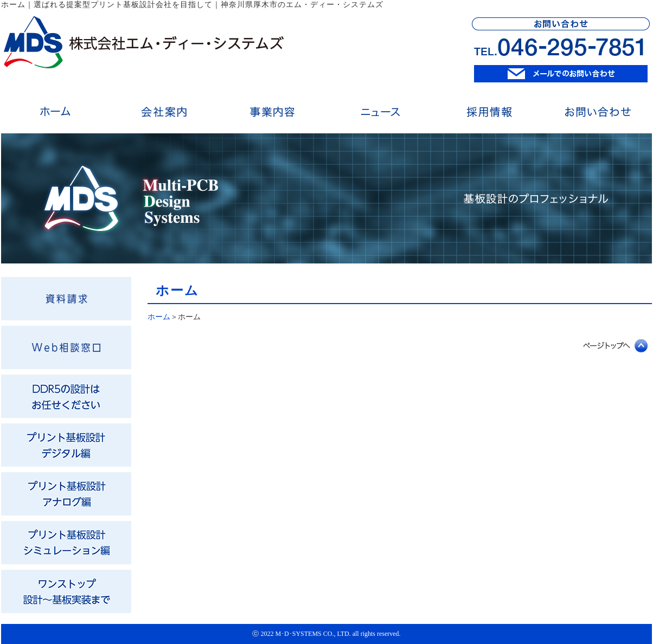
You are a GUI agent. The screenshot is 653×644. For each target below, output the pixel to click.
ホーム (159, 317)
